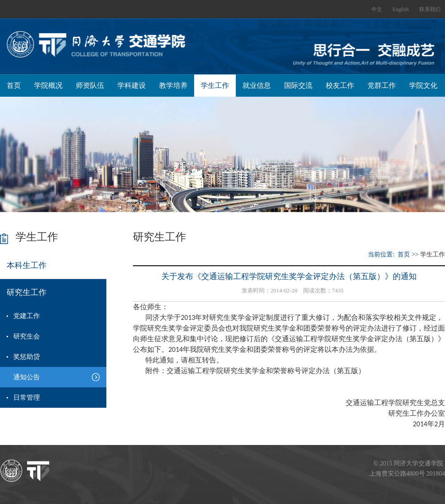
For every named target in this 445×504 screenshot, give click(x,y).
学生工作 (215, 85)
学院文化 (423, 85)
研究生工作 (27, 292)
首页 (14, 85)
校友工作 (340, 85)
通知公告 (27, 377)
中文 (377, 9)
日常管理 (27, 398)
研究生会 (27, 336)
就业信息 (257, 85)
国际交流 (298, 85)
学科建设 (132, 85)
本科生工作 (27, 265)
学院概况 (48, 85)
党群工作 (382, 85)
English (401, 9)
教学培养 (173, 85)
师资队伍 (90, 85)
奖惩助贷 (27, 357)
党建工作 (27, 316)
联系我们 (430, 9)
